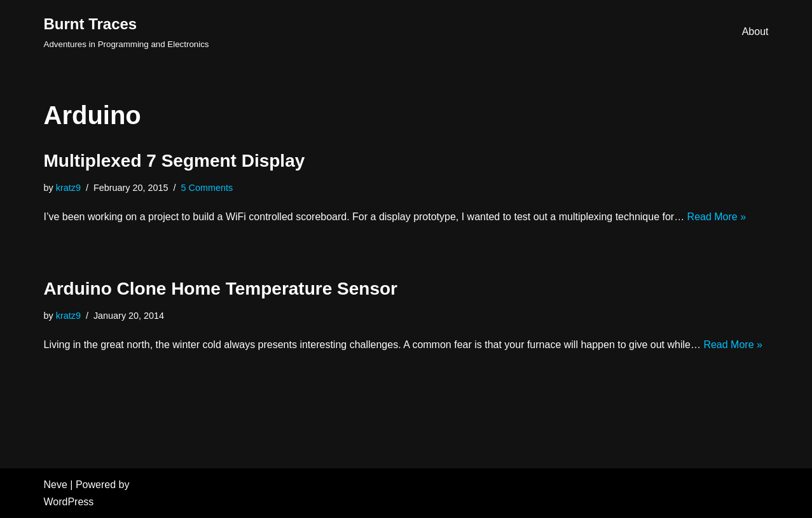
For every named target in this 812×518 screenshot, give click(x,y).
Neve (56, 485)
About (755, 31)
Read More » (717, 217)
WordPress (69, 502)
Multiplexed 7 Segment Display (175, 161)
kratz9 (68, 188)
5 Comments (207, 188)
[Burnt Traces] (127, 31)
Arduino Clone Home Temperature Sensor (221, 289)
